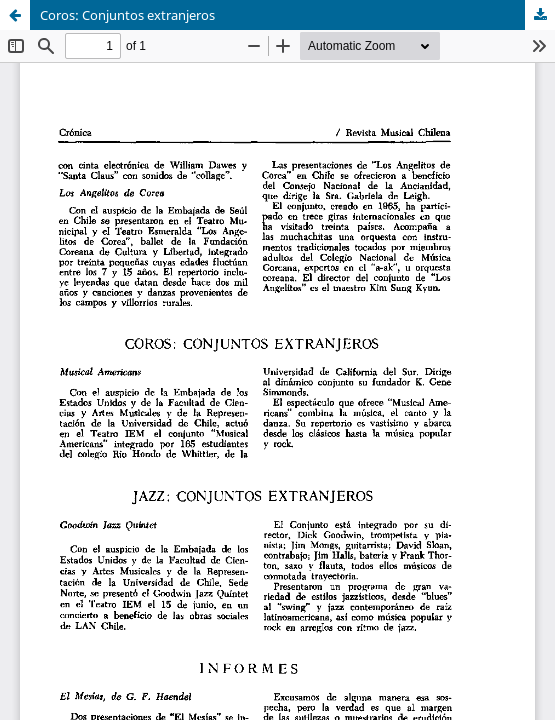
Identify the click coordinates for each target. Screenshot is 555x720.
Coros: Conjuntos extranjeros (127, 15)
